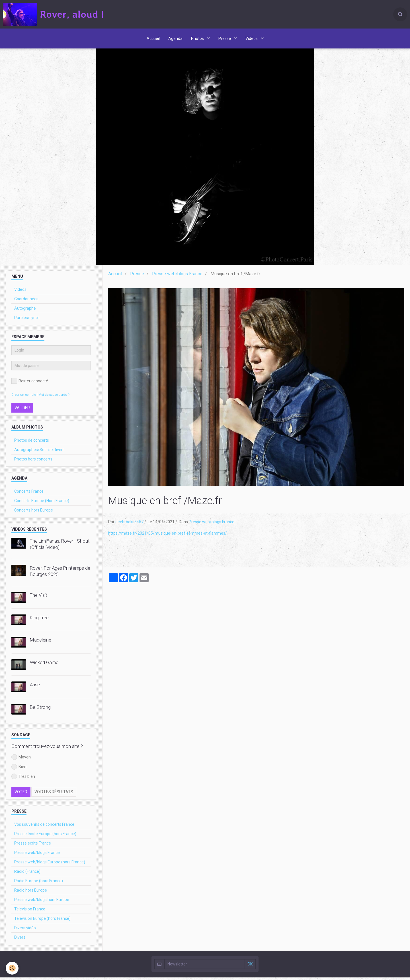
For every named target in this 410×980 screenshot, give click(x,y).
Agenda (175, 38)
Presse (225, 38)
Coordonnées (26, 301)
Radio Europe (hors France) (39, 883)
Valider (22, 410)
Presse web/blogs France (177, 276)
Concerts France (29, 494)
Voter (21, 794)
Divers (20, 940)
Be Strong (40, 710)
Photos (198, 38)
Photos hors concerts (33, 462)
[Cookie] (12, 968)
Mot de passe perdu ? (54, 397)
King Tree (39, 620)
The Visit (39, 598)
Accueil (153, 38)
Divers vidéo (25, 930)
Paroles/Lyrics (27, 320)
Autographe (25, 311)
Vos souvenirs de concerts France (44, 827)
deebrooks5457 (129, 524)
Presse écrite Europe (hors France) (45, 836)
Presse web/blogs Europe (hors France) (50, 865)
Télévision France (30, 912)
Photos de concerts (32, 443)
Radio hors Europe (31, 893)
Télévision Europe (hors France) (42, 921)
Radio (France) (27, 874)
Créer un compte (24, 397)
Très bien (23, 779)
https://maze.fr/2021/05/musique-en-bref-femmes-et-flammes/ (168, 536)
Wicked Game (44, 665)
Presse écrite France (33, 846)
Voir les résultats (54, 794)
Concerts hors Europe (34, 513)
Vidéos (252, 38)
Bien (19, 769)
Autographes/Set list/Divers (39, 452)
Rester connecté (30, 384)
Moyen (21, 760)
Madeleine (41, 642)
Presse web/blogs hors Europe (42, 902)
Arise (35, 687)
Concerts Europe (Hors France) (42, 503)
